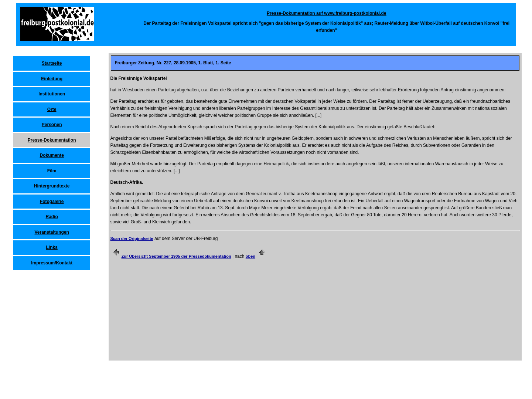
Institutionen (52, 94)
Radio (52, 217)
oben (250, 256)
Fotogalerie (52, 202)
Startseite (52, 63)
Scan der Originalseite (132, 239)
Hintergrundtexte (52, 186)
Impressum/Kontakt (52, 263)
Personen (52, 125)
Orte (52, 109)
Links (52, 247)
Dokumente (52, 155)
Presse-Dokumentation (52, 140)
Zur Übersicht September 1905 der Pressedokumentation (176, 256)
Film (52, 171)
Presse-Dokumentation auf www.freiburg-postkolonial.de (327, 13)
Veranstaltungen (52, 232)
